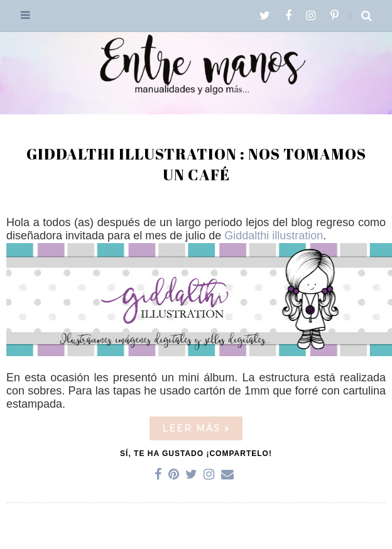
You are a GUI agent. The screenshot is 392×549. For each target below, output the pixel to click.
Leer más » (196, 428)
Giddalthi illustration (274, 236)
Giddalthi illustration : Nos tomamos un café (196, 165)
